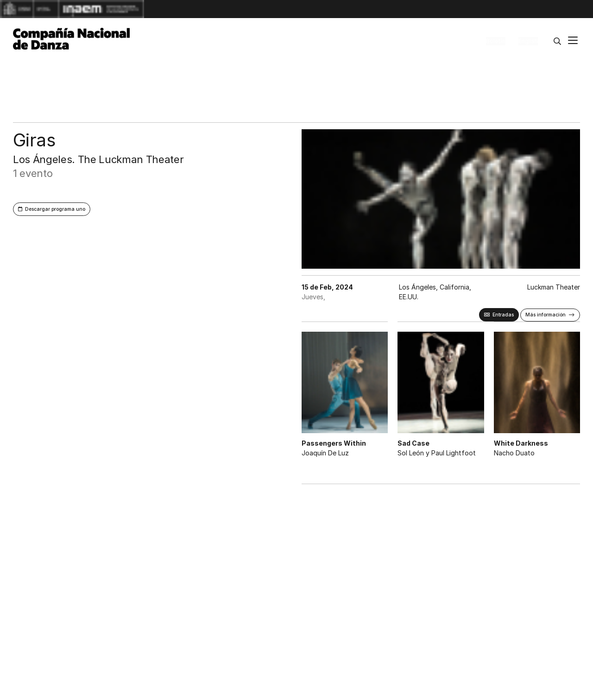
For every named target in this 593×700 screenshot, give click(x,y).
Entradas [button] (503, 315)
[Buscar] (557, 41)
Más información (546, 315)
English (528, 41)
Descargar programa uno (55, 209)
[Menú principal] (573, 41)
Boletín (496, 41)
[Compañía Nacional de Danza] (71, 39)
